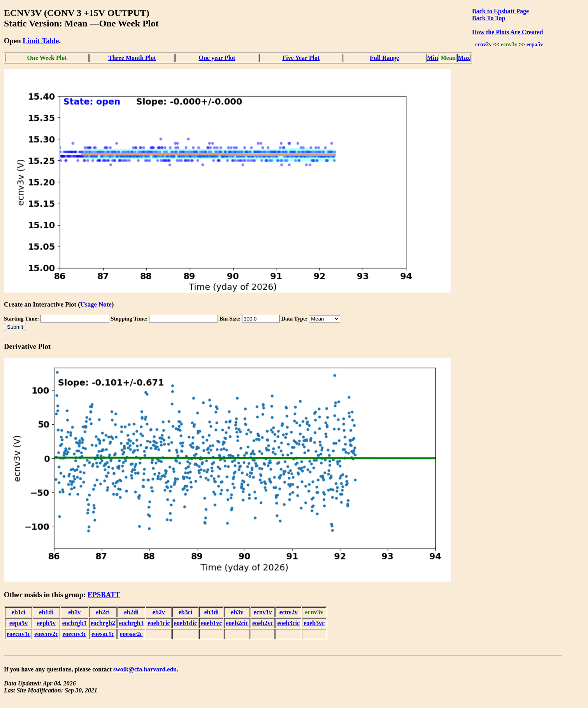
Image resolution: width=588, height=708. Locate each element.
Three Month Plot (132, 58)
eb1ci (19, 612)
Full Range (384, 58)
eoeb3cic (288, 623)
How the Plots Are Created (507, 32)
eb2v (159, 612)
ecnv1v (263, 612)
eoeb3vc (314, 623)
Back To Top (489, 18)
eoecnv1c (18, 634)
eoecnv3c (75, 634)
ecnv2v (483, 44)
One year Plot (217, 58)
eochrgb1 (75, 623)
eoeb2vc (263, 623)
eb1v (74, 612)
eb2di (131, 612)
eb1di (46, 612)
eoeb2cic (237, 623)
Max (464, 58)
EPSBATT (104, 595)
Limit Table (41, 41)
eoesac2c (131, 634)
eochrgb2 (103, 623)
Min (432, 58)
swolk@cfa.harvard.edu (145, 669)
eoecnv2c (46, 634)
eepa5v (535, 44)
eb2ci (103, 612)
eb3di (212, 612)
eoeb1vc (211, 623)
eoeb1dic (186, 623)
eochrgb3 (131, 623)
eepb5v (46, 623)
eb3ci (186, 612)
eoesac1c (103, 634)
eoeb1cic (159, 623)
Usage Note (96, 304)
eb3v (237, 612)
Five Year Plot (301, 58)
